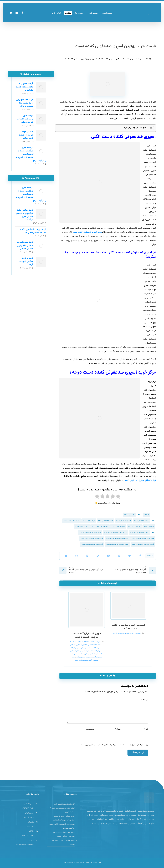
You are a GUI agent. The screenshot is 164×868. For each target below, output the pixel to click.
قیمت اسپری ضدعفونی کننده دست (92, 539)
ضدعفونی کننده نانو (134, 527)
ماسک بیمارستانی (90, 654)
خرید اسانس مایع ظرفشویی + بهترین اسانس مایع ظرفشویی (25, 215)
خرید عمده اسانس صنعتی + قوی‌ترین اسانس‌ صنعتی (25, 245)
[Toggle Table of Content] (150, 128)
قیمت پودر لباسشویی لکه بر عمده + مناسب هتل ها (33, 231)
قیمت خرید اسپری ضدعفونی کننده (143, 544)
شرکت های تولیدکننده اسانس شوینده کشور (25, 119)
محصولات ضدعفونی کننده (100, 527)
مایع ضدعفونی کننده (118, 527)
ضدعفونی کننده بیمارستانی (85, 651)
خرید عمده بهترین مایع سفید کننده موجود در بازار (25, 103)
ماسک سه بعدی (79, 654)
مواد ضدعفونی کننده (82, 527)
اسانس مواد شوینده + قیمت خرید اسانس (26, 135)
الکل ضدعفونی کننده (120, 633)
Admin (147, 515)
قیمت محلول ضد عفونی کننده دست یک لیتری (25, 87)
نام (146, 729)
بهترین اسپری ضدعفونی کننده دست (116, 533)
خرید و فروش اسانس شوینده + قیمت (25, 261)
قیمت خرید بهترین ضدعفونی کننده (117, 544)
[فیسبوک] (22, 13)
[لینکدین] (17, 13)
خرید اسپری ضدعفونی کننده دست (90, 533)
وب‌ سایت (90, 729)
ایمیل (118, 729)
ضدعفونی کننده (149, 527)
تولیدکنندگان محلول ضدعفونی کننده (140, 481)
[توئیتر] (11, 13)
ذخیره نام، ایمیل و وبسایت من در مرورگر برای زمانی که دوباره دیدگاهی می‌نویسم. (112, 745)
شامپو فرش (85, 648)
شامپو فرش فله (76, 648)
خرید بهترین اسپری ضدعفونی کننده (143, 539)
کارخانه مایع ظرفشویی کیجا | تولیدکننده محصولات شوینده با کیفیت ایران (31, 154)
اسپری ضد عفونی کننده (124, 521)
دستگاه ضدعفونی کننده (105, 521)
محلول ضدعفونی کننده (141, 521)
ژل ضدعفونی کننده (89, 521)
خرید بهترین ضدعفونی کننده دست (117, 539)
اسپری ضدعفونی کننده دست (139, 533)
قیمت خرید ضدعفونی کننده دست (92, 544)
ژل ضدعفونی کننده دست (72, 521)
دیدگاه (145, 700)
